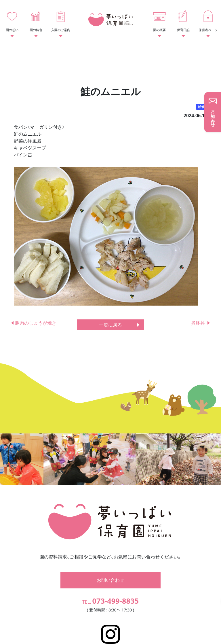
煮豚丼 (201, 323)
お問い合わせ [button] (110, 559)
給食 (201, 107)
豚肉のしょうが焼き (33, 323)
